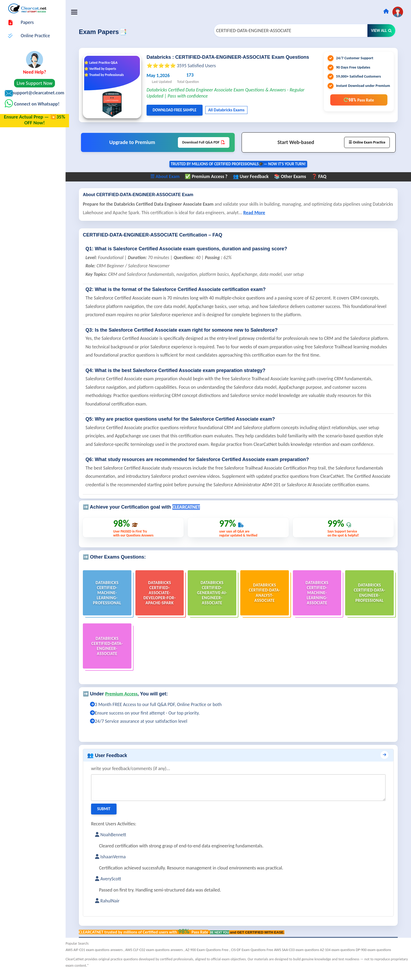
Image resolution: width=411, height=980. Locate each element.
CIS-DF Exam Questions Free (256, 958)
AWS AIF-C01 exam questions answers (98, 958)
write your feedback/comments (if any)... (134, 777)
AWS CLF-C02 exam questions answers (158, 958)
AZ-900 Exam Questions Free (211, 958)
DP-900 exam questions (377, 958)
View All (382, 31)
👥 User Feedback (252, 177)
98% (359, 100)
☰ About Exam (167, 177)
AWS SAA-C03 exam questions (300, 958)
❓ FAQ (320, 177)
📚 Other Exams (292, 177)
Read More (279, 213)
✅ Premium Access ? (208, 177)
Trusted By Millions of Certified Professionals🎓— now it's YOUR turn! (240, 164)
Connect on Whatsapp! (36, 104)
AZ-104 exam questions (341, 958)
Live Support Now (35, 83)
